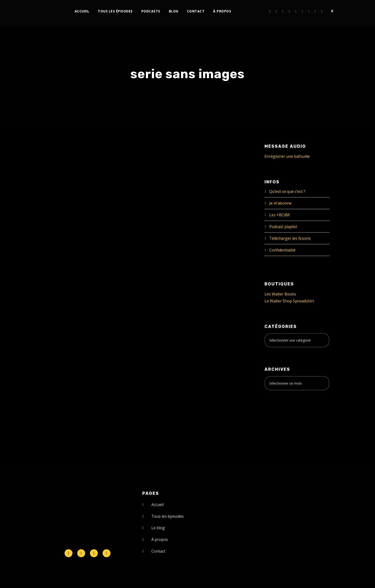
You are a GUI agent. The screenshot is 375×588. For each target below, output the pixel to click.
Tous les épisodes (115, 11)
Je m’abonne (280, 203)
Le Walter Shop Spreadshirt (289, 301)
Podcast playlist (283, 227)
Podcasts (151, 11)
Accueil (82, 11)
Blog (174, 11)
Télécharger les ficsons (290, 238)
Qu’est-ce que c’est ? (287, 191)
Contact (196, 11)
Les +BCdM (279, 215)
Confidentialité (282, 250)
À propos (222, 11)
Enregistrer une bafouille (287, 156)
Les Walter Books (280, 294)
